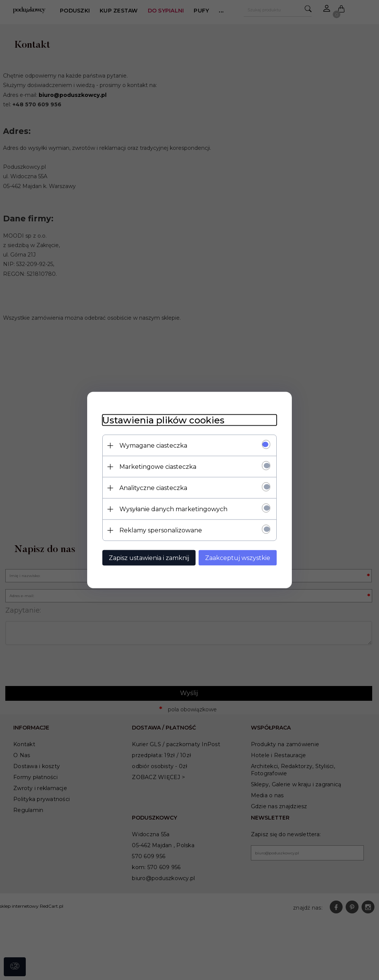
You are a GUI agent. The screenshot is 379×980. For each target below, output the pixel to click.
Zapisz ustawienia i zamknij (149, 558)
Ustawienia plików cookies (163, 420)
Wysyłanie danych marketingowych (173, 509)
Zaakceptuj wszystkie (238, 558)
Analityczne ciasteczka (153, 488)
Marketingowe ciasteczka (158, 467)
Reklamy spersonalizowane (161, 530)
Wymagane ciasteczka (153, 446)
